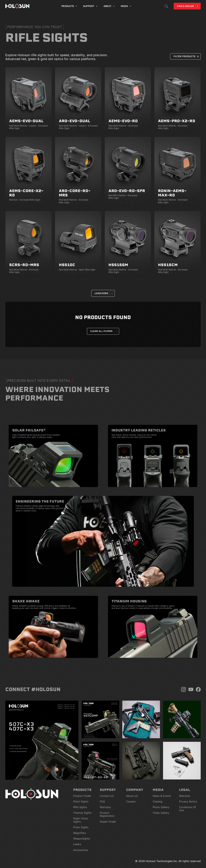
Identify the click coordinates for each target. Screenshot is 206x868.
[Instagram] (183, 689)
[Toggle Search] (166, 6)
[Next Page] (103, 293)
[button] (185, 56)
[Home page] (17, 6)
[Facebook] (198, 689)
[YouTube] (191, 689)
